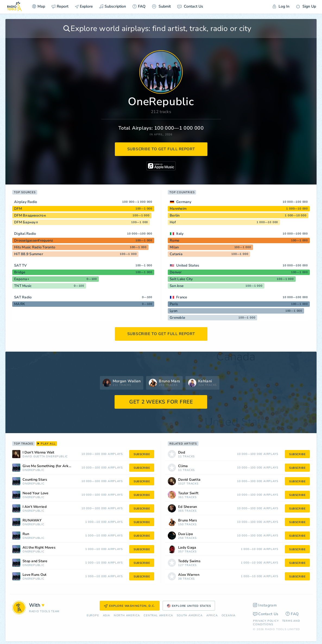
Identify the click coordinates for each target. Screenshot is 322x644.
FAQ (139, 6)
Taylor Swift (188, 493)
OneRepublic (57, 457)
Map (39, 6)
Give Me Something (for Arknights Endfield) (54, 466)
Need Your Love (36, 493)
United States (188, 265)
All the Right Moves (39, 548)
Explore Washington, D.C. (130, 606)
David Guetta (34, 457)
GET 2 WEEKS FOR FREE (161, 402)
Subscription (113, 6)
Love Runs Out (34, 575)
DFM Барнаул (26, 222)
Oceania (229, 616)
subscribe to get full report (161, 149)
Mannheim (178, 209)
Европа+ (22, 279)
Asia (106, 616)
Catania (176, 254)
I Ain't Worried (35, 507)
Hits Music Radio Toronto (35, 247)
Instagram (265, 605)
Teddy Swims (189, 561)
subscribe (142, 454)
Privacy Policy (266, 621)
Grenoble (177, 318)
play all (47, 444)
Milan (174, 247)
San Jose (177, 286)
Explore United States (189, 606)
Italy (180, 234)
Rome (174, 240)
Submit (161, 6)
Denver (176, 272)
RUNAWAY (32, 520)
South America (190, 616)
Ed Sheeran (188, 507)
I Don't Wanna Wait (39, 453)
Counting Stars (35, 480)
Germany (184, 202)
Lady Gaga (187, 548)
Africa (212, 616)
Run (26, 534)
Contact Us (190, 6)
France (182, 297)
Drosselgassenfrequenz (34, 240)
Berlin (175, 215)
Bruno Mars (188, 520)
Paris (174, 304)
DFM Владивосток (30, 215)
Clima (183, 466)
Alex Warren (189, 575)
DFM (18, 209)
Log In (281, 6)
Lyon (173, 311)
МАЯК (20, 304)
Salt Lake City (181, 279)
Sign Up (306, 6)
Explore (84, 6)
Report (60, 6)
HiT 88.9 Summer (29, 254)
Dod (182, 453)
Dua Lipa (185, 534)
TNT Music (23, 286)
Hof (173, 222)
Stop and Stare (35, 561)
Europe (93, 616)
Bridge (20, 272)
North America (127, 616)
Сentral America (158, 616)
